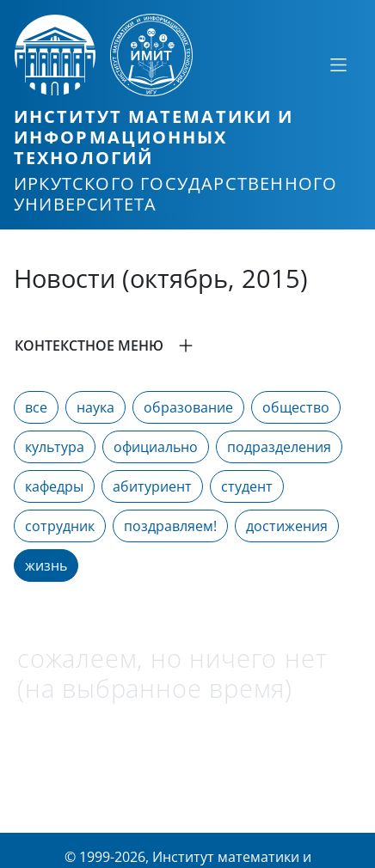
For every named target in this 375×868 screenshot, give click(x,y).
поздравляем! (170, 526)
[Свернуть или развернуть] (338, 64)
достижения (287, 526)
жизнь (46, 565)
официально (156, 447)
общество (296, 407)
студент (247, 486)
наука (95, 407)
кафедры (54, 486)
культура (55, 447)
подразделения (279, 447)
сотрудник (60, 526)
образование (188, 407)
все (36, 407)
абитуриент (152, 486)
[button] (187, 345)
